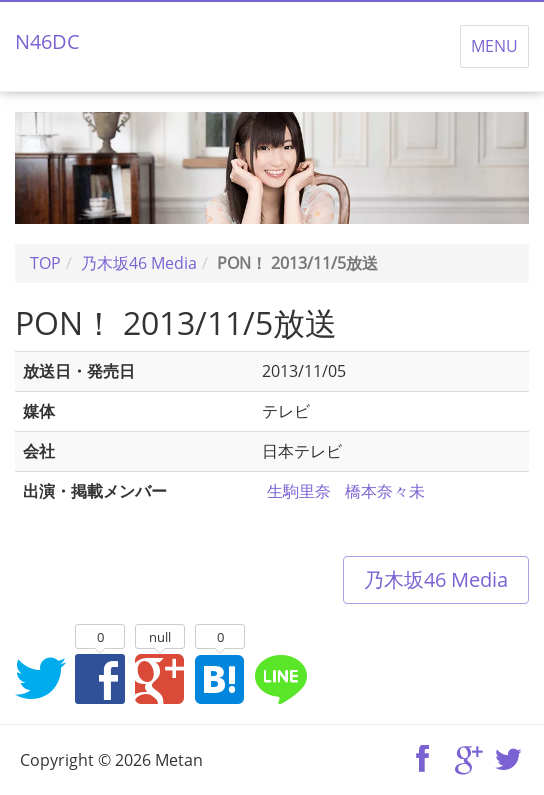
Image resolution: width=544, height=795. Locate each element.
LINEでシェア (280, 678)
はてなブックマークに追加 (220, 678)
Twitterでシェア (40, 678)
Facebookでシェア (100, 678)
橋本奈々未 (385, 491)
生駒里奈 (299, 491)
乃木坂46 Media (436, 579)
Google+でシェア (160, 678)
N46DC (47, 41)
